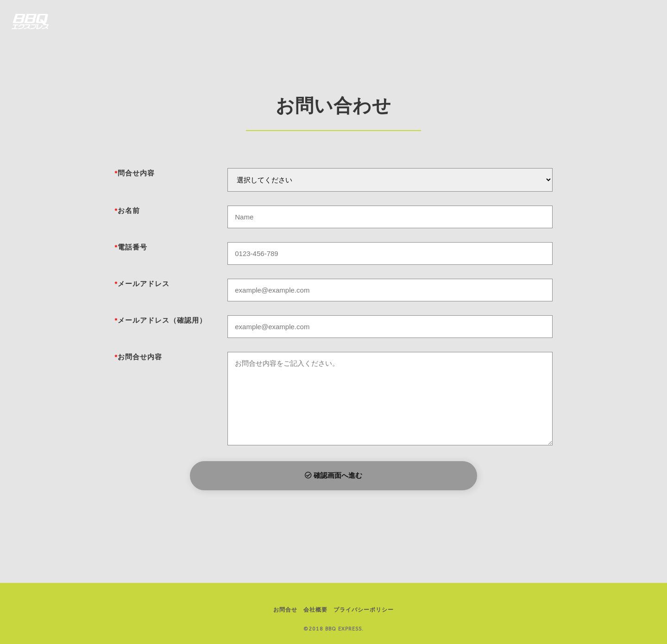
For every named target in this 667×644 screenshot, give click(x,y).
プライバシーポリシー (364, 610)
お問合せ (285, 610)
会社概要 (315, 610)
